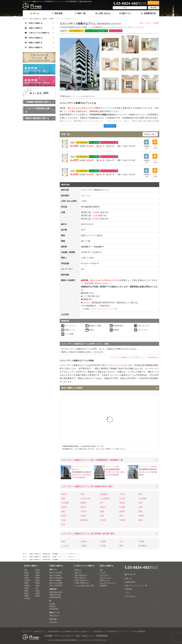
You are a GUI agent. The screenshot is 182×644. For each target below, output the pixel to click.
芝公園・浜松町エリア (82, 583)
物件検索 (57, 13)
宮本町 (103, 520)
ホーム (34, 13)
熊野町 (51, 19)
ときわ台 (65, 546)
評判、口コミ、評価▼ (149, 23)
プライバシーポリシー (64, 636)
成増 (102, 511)
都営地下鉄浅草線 (55, 597)
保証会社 (86, 302)
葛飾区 (26, 596)
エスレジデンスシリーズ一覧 (104, 309)
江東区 (38, 575)
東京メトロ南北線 (55, 575)
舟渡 (102, 516)
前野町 (141, 516)
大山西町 (142, 498)
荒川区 (38, 590)
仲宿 (140, 507)
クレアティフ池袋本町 (149, 467)
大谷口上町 (85, 498)
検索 (154, 8)
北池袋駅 (96, 219)
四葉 (140, 520)
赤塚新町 (104, 494)
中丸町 (83, 511)
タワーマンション (106, 577)
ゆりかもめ (53, 622)
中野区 (26, 588)
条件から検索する (107, 566)
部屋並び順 (149, 134)
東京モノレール (54, 615)
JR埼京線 (52, 606)
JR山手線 (52, 604)
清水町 (122, 503)
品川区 (26, 575)
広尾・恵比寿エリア (81, 575)
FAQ (78, 636)
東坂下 (64, 516)
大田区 (38, 585)
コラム (128, 593)
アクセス (153, 3)
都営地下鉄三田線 (79, 475)
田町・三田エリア (80, 577)
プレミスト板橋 (113, 467)
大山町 (122, 498)
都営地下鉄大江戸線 (56, 592)
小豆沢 (122, 494)
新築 (101, 570)
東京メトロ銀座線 (55, 580)
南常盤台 (84, 520)
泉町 (140, 494)
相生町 (64, 494)
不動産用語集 (102, 636)
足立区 (38, 593)
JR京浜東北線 (54, 609)
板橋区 (45, 19)
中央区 (38, 570)
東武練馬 (142, 546)
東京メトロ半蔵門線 (56, 585)
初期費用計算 (148, 13)
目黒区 (26, 583)
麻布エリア (78, 570)
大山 (121, 541)
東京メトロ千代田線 (56, 583)
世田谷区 (27, 585)
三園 (63, 520)
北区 (37, 588)
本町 (121, 516)
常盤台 (103, 507)
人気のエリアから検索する (85, 566)
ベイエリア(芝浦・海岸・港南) (84, 585)
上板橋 (83, 546)
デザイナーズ (104, 575)
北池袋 (83, 541)
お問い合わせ (103, 13)
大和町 (122, 520)
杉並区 (26, 593)
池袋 (63, 541)
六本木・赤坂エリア (81, 580)
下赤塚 (103, 546)
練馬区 (38, 596)
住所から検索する (35, 19)
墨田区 (38, 577)
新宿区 (26, 572)
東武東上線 (143, 472)
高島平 (83, 507)
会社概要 (49, 636)
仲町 (63, 511)
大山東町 (65, 503)
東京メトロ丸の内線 (56, 572)
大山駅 (95, 215)
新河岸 (64, 507)
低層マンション (105, 580)
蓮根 (140, 511)
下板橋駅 (96, 212)
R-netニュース (88, 636)
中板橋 (122, 507)
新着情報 (128, 589)
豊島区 (38, 583)
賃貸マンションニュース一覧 (136, 586)
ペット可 (103, 572)
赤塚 (82, 494)
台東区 (26, 577)
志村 (140, 503)
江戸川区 (27, 598)
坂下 (102, 503)
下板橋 (103, 541)
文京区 (38, 580)
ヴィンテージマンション (108, 583)
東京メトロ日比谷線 (56, 577)
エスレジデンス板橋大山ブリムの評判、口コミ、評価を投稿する (135, 357)
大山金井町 (105, 498)
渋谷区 (38, 572)
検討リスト (126, 13)
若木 (63, 524)
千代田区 (27, 580)
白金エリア (78, 572)
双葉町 (83, 516)
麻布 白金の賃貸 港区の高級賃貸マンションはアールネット (74, 640)
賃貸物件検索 (130, 582)
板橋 (63, 498)
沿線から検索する (35, 554)
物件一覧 (80, 13)
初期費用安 (103, 585)
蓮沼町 (122, 511)
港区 (26, 570)
